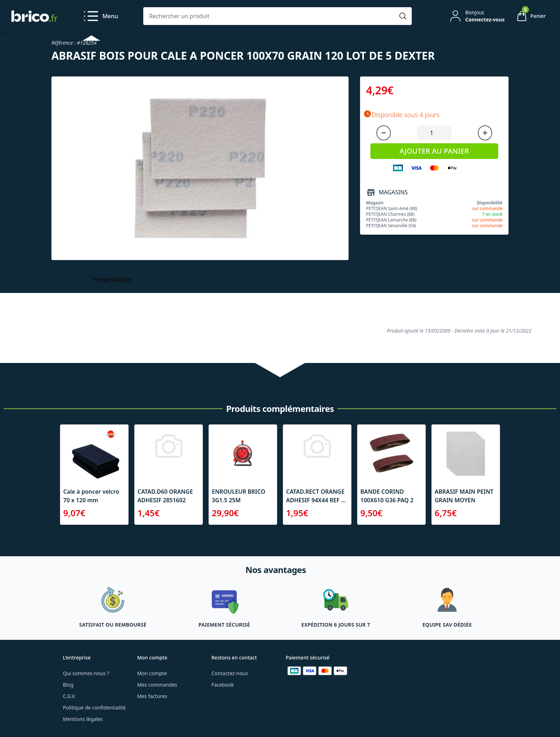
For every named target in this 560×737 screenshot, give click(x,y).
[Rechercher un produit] (270, 16)
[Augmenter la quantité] (485, 133)
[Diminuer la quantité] (384, 133)
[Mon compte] (476, 16)
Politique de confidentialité (94, 708)
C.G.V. (69, 696)
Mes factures (152, 696)
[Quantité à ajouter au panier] (434, 133)
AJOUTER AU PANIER (434, 151)
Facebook (223, 685)
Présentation (112, 279)
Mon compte (152, 673)
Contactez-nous (230, 673)
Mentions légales (83, 719)
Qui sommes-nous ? (86, 673)
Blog (68, 685)
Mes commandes (157, 685)
